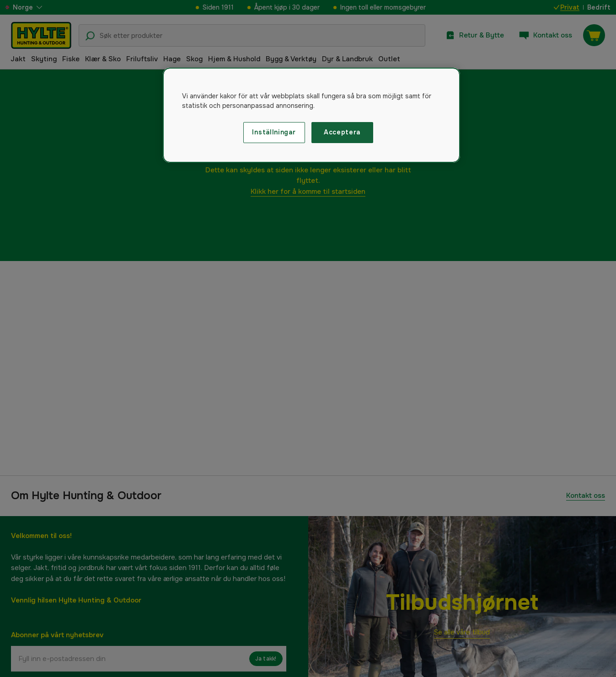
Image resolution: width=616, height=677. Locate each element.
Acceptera (342, 132)
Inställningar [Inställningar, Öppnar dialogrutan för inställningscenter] (274, 132)
